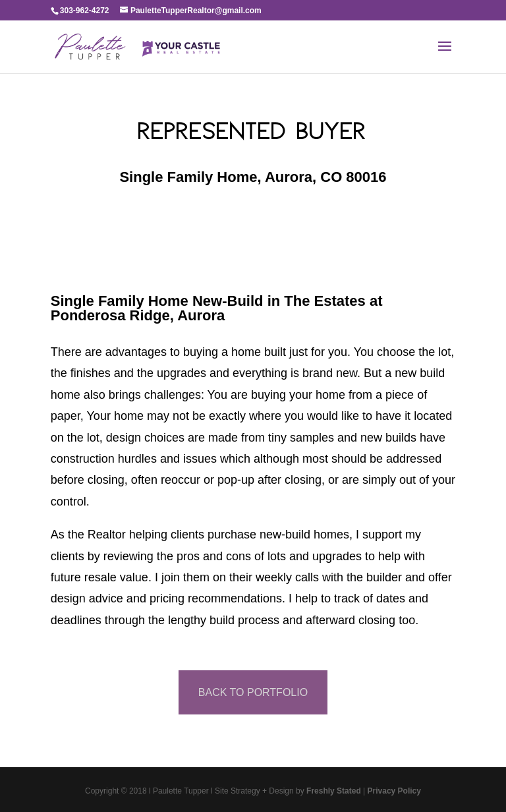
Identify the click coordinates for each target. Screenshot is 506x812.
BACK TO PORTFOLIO (253, 692)
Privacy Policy (394, 791)
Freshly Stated (334, 791)
